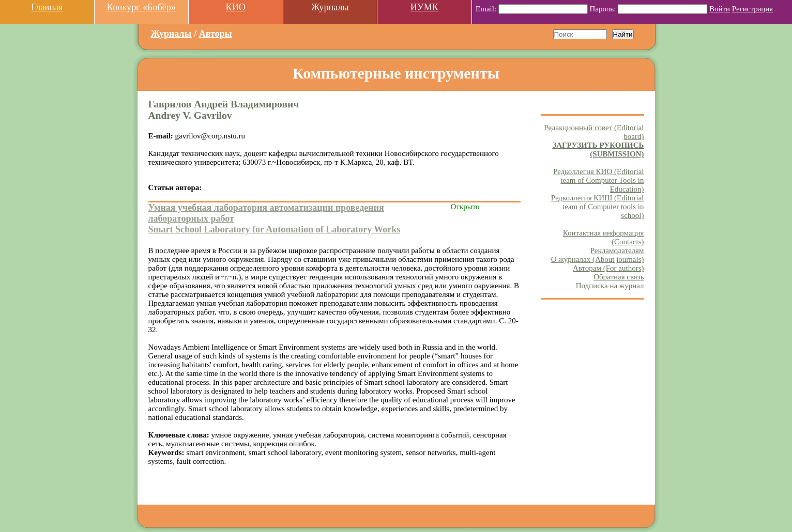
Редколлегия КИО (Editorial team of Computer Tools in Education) (598, 180)
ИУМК (424, 7)
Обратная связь (619, 277)
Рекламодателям (617, 251)
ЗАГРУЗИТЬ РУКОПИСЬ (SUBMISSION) (598, 150)
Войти (720, 9)
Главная (47, 7)
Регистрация (753, 9)
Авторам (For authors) (608, 268)
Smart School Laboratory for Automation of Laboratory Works (275, 229)
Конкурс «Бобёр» (141, 7)
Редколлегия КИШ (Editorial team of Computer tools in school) (598, 207)
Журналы (171, 34)
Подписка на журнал (610, 286)
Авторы (216, 34)
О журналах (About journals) (598, 259)
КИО (236, 7)
